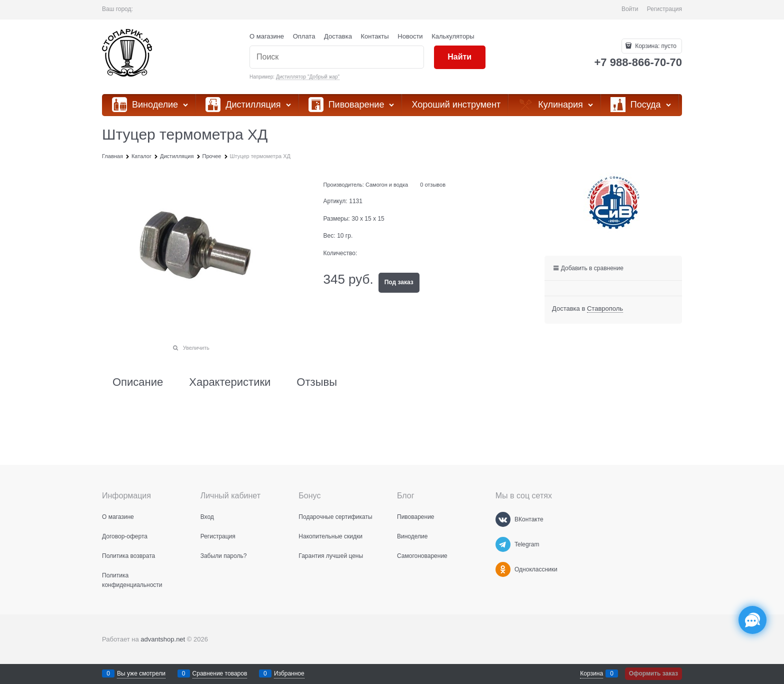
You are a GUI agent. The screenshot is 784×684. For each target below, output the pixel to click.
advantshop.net (163, 639)
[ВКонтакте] (503, 519)
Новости (410, 36)
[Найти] (460, 57)
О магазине (267, 36)
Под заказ (399, 282)
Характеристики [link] (230, 382)
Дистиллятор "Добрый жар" (308, 77)
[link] (605, 309)
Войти (630, 9)
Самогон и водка (387, 185)
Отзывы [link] (317, 382)
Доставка (338, 36)
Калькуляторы (453, 36)
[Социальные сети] (752, 620)
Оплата (304, 36)
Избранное (289, 673)
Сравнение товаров (220, 673)
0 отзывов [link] (433, 185)
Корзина (591, 673)
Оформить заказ (653, 673)
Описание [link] (138, 382)
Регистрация (664, 9)
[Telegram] (503, 544)
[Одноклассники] (503, 569)
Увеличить (196, 348)
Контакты (375, 36)
